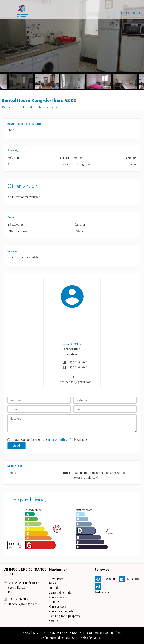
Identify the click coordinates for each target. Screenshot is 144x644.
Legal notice (93, 633)
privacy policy (57, 440)
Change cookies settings (59, 638)
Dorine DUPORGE (72, 344)
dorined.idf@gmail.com (76, 382)
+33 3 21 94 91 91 (78, 362)
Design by (92, 638)
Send (17, 445)
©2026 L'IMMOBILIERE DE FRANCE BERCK (52, 633)
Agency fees (113, 633)
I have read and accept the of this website (49, 440)
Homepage (22, 11)
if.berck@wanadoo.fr (23, 604)
